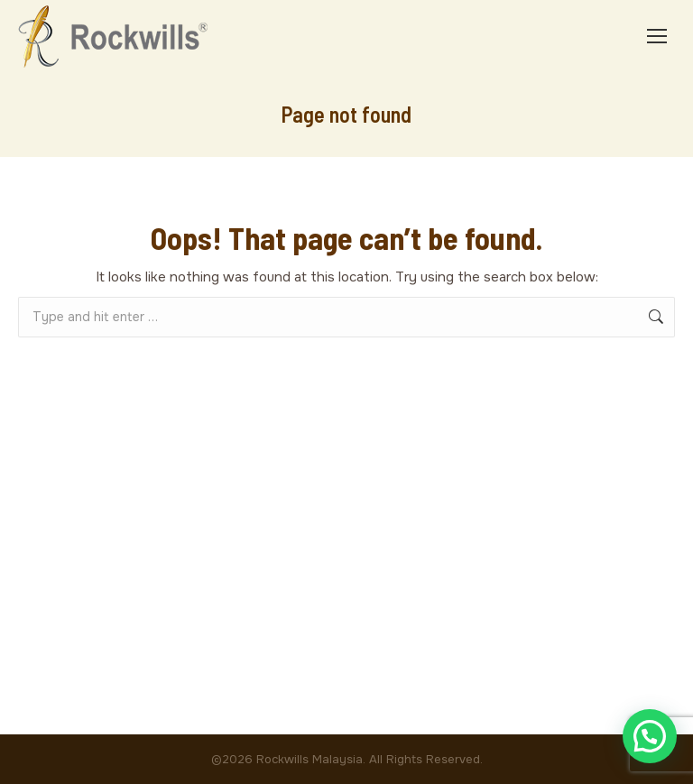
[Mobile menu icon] (657, 36)
